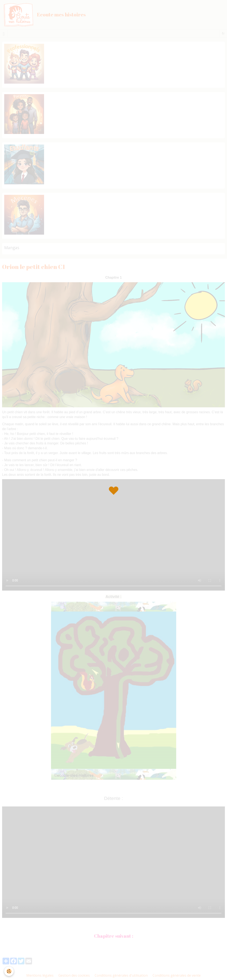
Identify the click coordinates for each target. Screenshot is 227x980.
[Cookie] (9, 971)
